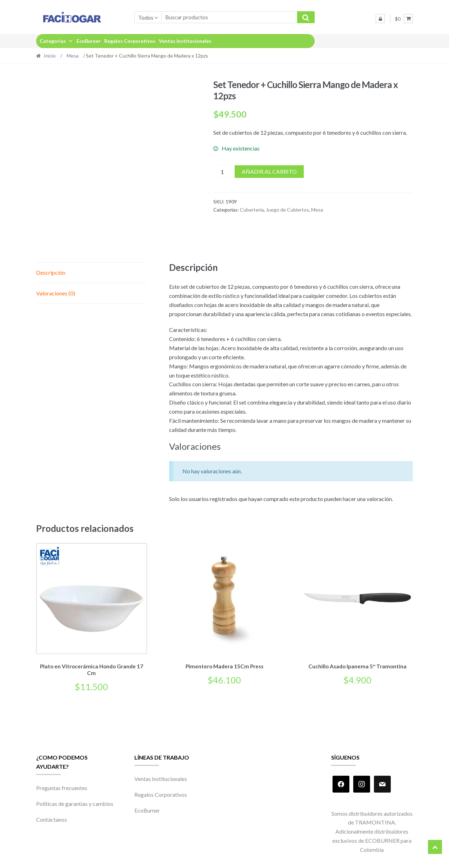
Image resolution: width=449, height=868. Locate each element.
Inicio (50, 56)
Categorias (56, 41)
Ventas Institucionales (185, 41)
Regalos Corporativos (130, 41)
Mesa (73, 56)
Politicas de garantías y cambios (75, 803)
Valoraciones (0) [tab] (56, 293)
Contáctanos (52, 818)
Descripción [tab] (51, 272)
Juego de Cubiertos (287, 210)
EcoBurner (89, 41)
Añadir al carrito (269, 171)
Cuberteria (252, 210)
